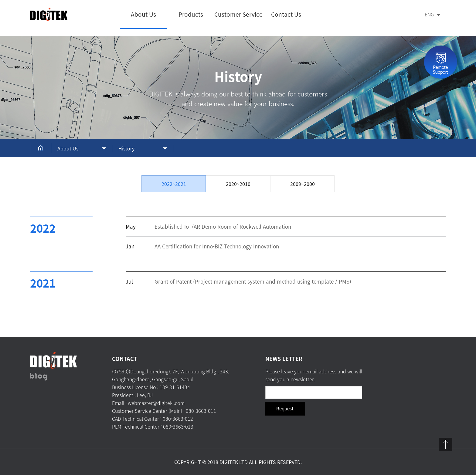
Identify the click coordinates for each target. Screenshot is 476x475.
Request (285, 409)
